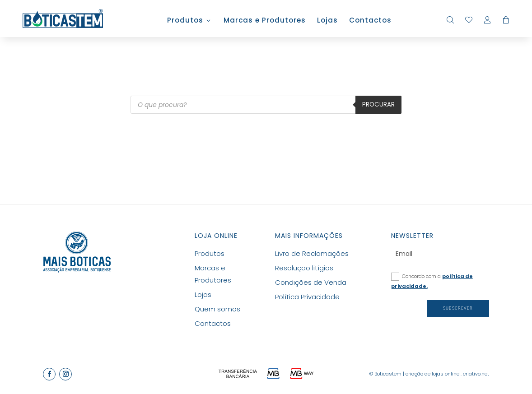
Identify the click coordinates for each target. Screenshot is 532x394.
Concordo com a (432, 281)
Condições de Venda (311, 282)
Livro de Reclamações (312, 253)
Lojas (327, 21)
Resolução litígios (304, 268)
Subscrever (458, 308)
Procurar (378, 104)
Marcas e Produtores (265, 21)
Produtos (185, 21)
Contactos (370, 21)
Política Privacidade (307, 297)
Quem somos (217, 309)
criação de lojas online (432, 374)
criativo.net (476, 374)
